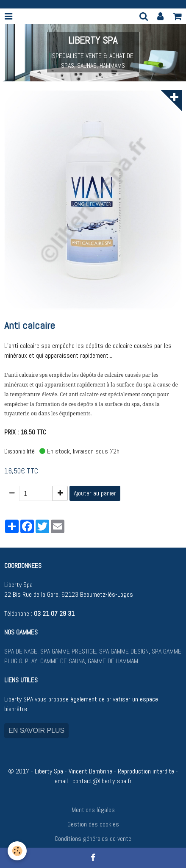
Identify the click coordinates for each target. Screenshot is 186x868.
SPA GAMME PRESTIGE (68, 651)
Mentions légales (93, 810)
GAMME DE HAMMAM (113, 661)
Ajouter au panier (95, 493)
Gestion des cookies (93, 824)
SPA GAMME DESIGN (124, 651)
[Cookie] (17, 851)
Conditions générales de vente (93, 839)
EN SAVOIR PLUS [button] (36, 730)
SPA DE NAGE (21, 651)
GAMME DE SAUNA (62, 661)
